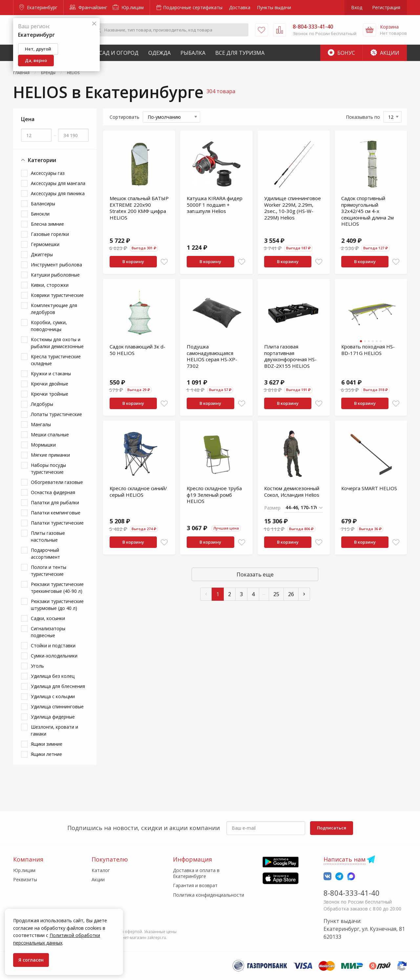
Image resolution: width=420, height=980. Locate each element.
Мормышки (43, 445)
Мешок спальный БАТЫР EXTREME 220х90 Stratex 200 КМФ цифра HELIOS (139, 208)
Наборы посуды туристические (48, 469)
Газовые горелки (50, 234)
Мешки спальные (50, 435)
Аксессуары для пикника (58, 193)
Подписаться (332, 828)
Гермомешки (45, 244)
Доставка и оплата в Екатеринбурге (196, 873)
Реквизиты (25, 879)
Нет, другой (38, 49)
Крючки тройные (50, 394)
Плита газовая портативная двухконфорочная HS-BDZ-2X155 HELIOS (290, 356)
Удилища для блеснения (58, 686)
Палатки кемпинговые (56, 513)
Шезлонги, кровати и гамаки (54, 730)
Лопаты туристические (56, 414)
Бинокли (40, 214)
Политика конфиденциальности (209, 895)
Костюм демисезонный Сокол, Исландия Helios (292, 491)
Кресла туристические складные (56, 360)
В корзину (133, 261)
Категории (39, 160)
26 (291, 594)
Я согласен (31, 960)
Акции (385, 53)
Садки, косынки (48, 618)
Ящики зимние (47, 744)
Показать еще (255, 574)
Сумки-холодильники (54, 656)
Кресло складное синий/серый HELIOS (138, 491)
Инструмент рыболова (56, 265)
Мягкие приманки (50, 455)
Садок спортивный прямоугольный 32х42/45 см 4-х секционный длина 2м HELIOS (367, 211)
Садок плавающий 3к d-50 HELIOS (137, 350)
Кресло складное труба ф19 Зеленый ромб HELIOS (214, 495)
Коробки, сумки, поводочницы (49, 326)
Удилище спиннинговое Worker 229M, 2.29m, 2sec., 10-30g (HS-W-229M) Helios (293, 208)
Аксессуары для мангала (58, 183)
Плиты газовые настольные (48, 536)
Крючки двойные (50, 384)
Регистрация (386, 7)
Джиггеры (42, 254)
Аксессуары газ (48, 173)
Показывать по (363, 117)
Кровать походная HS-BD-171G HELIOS (368, 350)
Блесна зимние (47, 224)
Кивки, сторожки (50, 285)
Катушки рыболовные (55, 275)
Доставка (240, 7)
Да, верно (36, 60)
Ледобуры (42, 404)
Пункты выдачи (274, 7)
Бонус (341, 53)
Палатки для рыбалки (55, 502)
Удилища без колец (53, 676)
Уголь (37, 666)
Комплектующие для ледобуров (54, 309)
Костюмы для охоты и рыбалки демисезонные (57, 343)
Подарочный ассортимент (45, 553)
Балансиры (43, 204)
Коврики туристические (57, 295)
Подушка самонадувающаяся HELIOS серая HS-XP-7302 (212, 356)
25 (276, 594)
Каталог (101, 870)
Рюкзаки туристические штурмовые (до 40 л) (57, 605)
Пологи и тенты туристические (49, 571)
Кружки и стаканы (51, 374)
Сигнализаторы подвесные (48, 632)
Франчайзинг (88, 7)
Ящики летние (46, 754)
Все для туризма (240, 53)
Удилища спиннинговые (57, 707)
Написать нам (345, 859)
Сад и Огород (119, 53)
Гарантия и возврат (195, 885)
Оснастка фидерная (53, 492)
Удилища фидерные (53, 717)
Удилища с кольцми (53, 696)
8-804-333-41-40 (352, 893)
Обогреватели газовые (57, 482)
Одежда (159, 53)
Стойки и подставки (53, 646)
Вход (357, 7)
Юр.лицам (128, 7)
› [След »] (304, 593)
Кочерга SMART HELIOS (369, 488)
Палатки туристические (57, 523)
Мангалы (41, 424)
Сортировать (125, 117)
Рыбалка (193, 53)
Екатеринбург (38, 7)
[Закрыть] (94, 24)
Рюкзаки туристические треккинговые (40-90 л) (57, 588)
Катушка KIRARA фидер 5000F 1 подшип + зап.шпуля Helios (215, 205)
